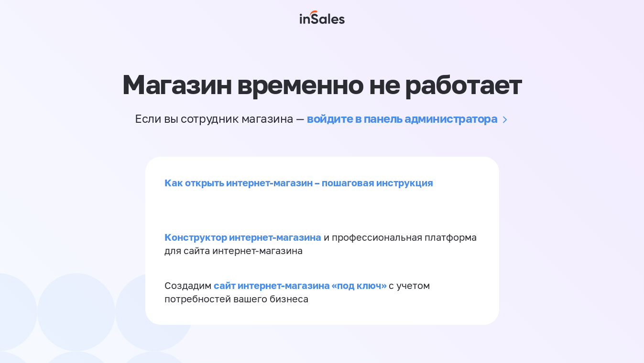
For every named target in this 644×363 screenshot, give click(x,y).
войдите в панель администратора (402, 118)
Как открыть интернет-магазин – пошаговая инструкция (299, 182)
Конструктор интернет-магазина (243, 237)
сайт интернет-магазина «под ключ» (301, 285)
